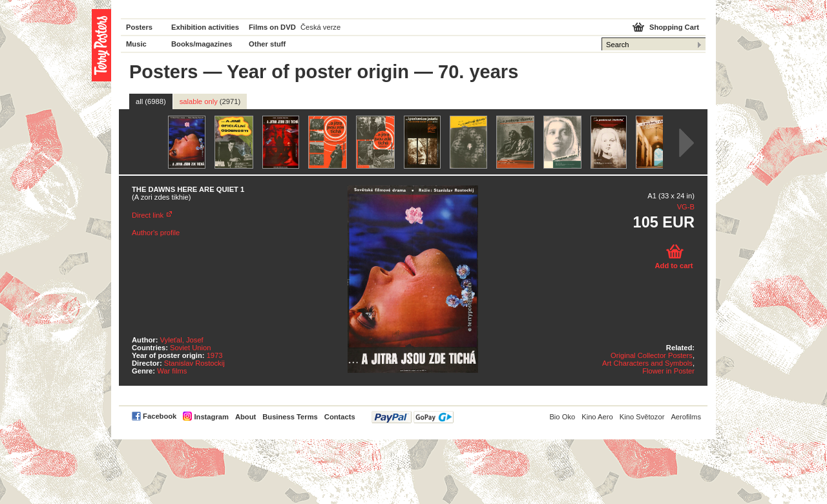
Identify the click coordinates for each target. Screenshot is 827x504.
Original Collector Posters (652, 355)
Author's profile (156, 233)
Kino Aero (597, 417)
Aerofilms (686, 417)
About (246, 417)
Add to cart (674, 266)
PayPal (413, 417)
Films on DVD (272, 27)
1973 (215, 355)
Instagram (211, 417)
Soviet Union (190, 348)
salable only (210, 101)
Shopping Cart (674, 27)
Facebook (160, 416)
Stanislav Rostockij (194, 363)
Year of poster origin (318, 72)
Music (136, 44)
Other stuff (267, 44)
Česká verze (320, 27)
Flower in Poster (668, 371)
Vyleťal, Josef (182, 340)
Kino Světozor (642, 417)
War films (172, 371)
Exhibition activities (205, 27)
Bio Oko (562, 417)
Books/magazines (202, 44)
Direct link (148, 215)
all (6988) (151, 101)
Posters (139, 27)
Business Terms (290, 417)
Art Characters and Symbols (647, 363)
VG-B (686, 207)
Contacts (340, 417)
